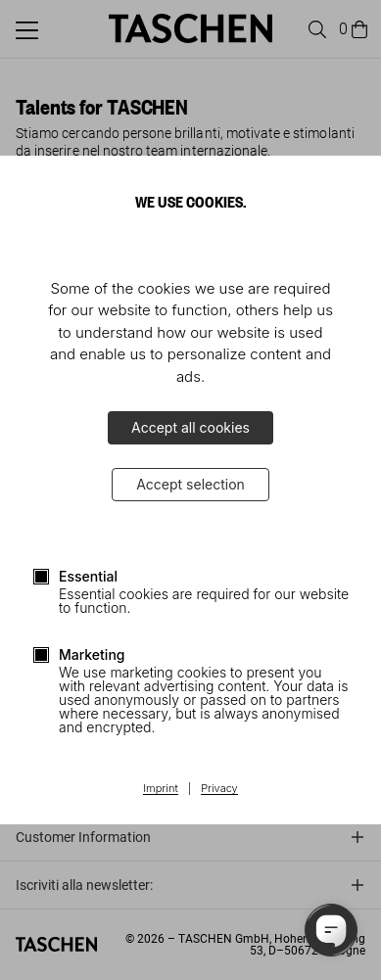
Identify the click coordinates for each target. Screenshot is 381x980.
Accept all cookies (190, 427)
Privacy (219, 789)
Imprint (160, 789)
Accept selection (190, 484)
